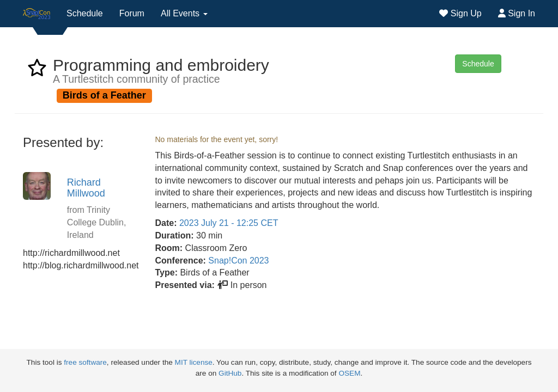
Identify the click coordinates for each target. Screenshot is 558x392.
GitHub (230, 373)
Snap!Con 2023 (238, 261)
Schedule (85, 13)
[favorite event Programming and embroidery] (37, 71)
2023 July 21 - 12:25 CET (229, 223)
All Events (184, 13)
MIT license (194, 362)
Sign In (517, 13)
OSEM (349, 373)
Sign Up (460, 13)
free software (85, 362)
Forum (132, 13)
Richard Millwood (86, 188)
